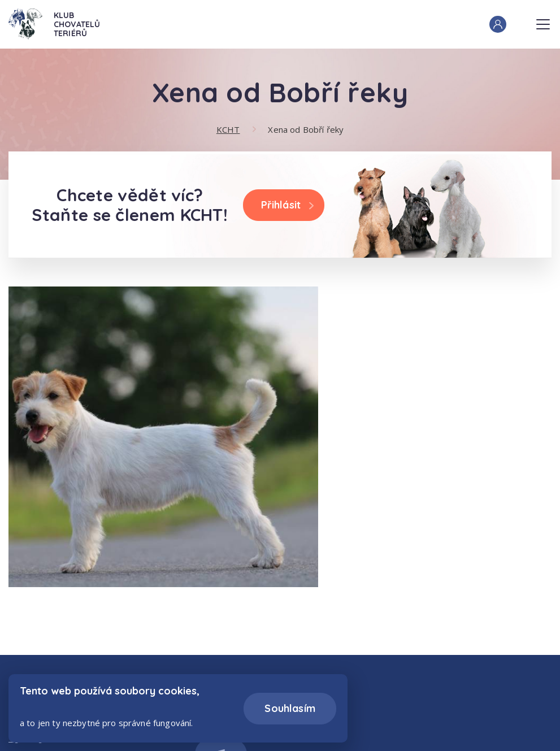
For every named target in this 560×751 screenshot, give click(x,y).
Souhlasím (290, 708)
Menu (543, 21)
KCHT (228, 129)
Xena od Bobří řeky (306, 129)
